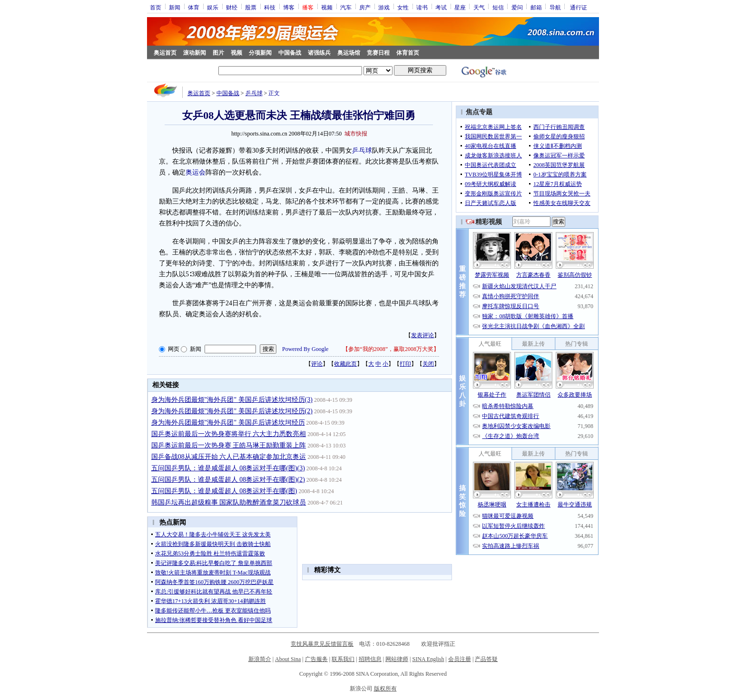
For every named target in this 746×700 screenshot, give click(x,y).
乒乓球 (254, 93)
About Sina (288, 659)
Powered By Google (305, 349)
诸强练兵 (319, 53)
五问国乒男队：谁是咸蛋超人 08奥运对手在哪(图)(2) (228, 480)
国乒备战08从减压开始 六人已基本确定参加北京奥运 (229, 457)
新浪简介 (260, 659)
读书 (422, 7)
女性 (403, 7)
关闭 (428, 364)
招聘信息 (370, 659)
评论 (317, 364)
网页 (174, 349)
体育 (194, 7)
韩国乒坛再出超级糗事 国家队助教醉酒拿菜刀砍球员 (229, 502)
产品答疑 (486, 659)
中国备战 (290, 53)
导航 (555, 7)
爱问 (517, 7)
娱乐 (213, 7)
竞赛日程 (378, 53)
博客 (289, 7)
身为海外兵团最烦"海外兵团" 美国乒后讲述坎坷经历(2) (232, 411)
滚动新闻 (195, 53)
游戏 (384, 7)
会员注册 (460, 659)
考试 (441, 7)
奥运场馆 (349, 53)
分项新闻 (260, 53)
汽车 (346, 7)
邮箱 (536, 7)
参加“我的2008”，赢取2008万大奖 (391, 349)
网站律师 (397, 659)
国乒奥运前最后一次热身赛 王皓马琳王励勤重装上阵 (229, 445)
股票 (251, 7)
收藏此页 (345, 364)
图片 (218, 53)
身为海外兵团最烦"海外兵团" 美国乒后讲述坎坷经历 (228, 423)
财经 (232, 7)
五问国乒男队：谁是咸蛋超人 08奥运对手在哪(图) (224, 491)
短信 (498, 7)
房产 (365, 7)
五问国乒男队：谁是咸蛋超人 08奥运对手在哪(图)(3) (228, 468)
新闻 (175, 7)
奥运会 (196, 172)
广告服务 (316, 659)
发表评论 (422, 335)
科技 (270, 7)
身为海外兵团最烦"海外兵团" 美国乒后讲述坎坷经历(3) (232, 400)
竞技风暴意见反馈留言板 (322, 644)
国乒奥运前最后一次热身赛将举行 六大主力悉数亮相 (229, 434)
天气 (479, 7)
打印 (405, 364)
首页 (156, 7)
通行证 (579, 7)
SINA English (428, 659)
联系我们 (343, 659)
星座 (460, 7)
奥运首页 (165, 53)
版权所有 (385, 689)
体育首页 (408, 53)
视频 (327, 7)
